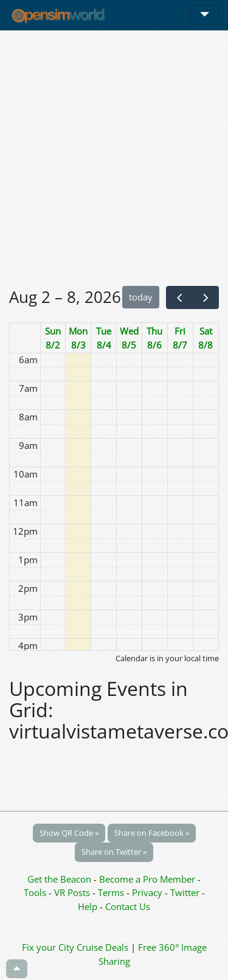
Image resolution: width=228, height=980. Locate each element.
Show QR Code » (69, 833)
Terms (112, 892)
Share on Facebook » (152, 833)
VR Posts (73, 892)
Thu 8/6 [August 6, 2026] (154, 338)
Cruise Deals (102, 947)
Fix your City (48, 947)
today (141, 297)
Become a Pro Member (148, 879)
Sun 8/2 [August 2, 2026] (53, 338)
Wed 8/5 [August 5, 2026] (129, 338)
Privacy (147, 892)
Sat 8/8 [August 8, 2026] (206, 338)
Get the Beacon (59, 879)
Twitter (185, 892)
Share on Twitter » (114, 852)
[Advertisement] (114, 158)
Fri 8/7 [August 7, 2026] (180, 338)
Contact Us (128, 906)
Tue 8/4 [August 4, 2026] (104, 338)
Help (88, 906)
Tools (36, 892)
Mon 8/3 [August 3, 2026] (78, 338)
